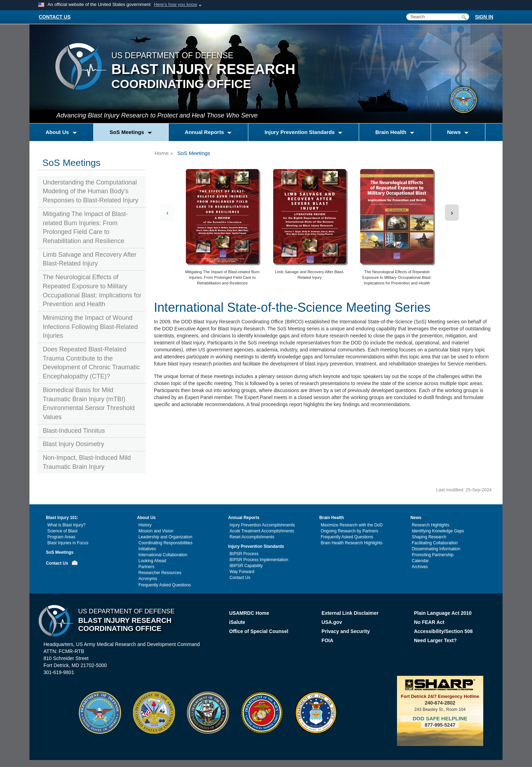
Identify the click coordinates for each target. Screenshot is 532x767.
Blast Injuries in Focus (68, 543)
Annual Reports (244, 518)
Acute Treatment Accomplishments (262, 531)
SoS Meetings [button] (128, 132)
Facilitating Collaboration (435, 543)
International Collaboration (163, 555)
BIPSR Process (244, 554)
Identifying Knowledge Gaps (438, 531)
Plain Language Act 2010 (443, 613)
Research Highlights (430, 525)
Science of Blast (62, 531)
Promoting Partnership (433, 555)
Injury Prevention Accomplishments (262, 525)
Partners (146, 567)
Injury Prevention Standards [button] (300, 132)
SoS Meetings (60, 552)
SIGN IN (484, 17)
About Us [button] (58, 132)
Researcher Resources (160, 573)
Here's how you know (176, 4)
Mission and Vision (156, 531)
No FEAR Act (429, 622)
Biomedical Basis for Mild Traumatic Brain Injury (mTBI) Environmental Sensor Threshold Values (89, 403)
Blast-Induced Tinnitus (74, 431)
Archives (420, 567)
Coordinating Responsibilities (166, 543)
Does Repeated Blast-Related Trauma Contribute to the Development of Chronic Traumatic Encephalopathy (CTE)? (91, 363)
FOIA (328, 640)
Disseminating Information (436, 549)
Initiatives (147, 549)
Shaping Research (429, 537)
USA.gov (332, 622)
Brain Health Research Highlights (351, 543)
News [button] (455, 132)
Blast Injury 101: (62, 518)
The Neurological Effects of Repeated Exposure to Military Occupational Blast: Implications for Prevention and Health (92, 291)
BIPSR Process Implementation (259, 560)
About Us (146, 518)
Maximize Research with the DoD (352, 525)
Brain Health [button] (392, 132)
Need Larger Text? (435, 640)
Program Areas (61, 537)
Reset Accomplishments (252, 537)
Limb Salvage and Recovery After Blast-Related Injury (90, 259)
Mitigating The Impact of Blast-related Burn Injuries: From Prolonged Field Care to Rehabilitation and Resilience (85, 227)
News (416, 518)
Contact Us (57, 563)
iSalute (237, 622)
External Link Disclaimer (350, 613)
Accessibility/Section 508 (443, 631)
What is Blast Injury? (66, 525)
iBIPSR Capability (246, 566)
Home (162, 153)
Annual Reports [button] (205, 132)
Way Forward (242, 572)
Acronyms (148, 579)
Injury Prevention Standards (256, 546)
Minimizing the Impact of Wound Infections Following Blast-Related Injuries (90, 327)
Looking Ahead (152, 561)
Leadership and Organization (166, 537)
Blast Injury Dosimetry (73, 444)
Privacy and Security (346, 631)
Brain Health (331, 518)
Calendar (420, 561)
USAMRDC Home (249, 613)
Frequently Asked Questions (165, 585)
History (145, 525)
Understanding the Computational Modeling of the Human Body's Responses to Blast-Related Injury (90, 191)
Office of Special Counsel (259, 631)
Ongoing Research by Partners (349, 531)
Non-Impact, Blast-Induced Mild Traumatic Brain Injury (87, 462)
